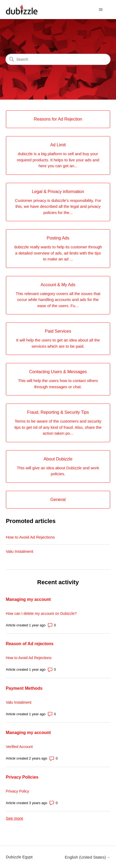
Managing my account (28, 599)
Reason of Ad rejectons (30, 644)
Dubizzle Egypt (19, 857)
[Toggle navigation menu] (101, 10)
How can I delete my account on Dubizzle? (41, 613)
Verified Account (19, 747)
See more (15, 818)
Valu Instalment (20, 551)
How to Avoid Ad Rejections (30, 537)
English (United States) (88, 857)
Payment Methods (24, 688)
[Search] (58, 59)
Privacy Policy (18, 791)
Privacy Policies (22, 777)
